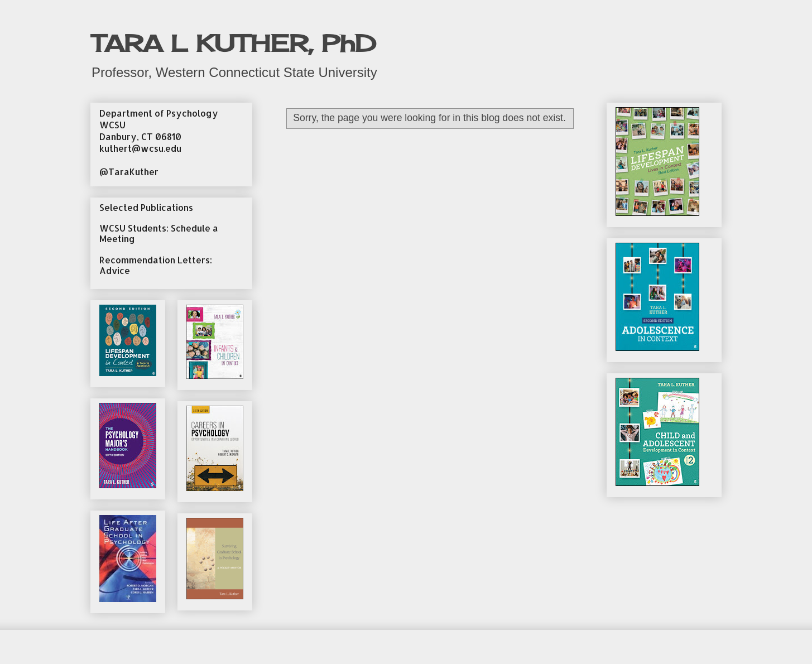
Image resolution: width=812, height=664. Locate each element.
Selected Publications (146, 207)
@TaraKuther (129, 172)
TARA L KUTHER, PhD (233, 43)
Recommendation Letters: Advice (156, 265)
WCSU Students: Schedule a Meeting (159, 233)
